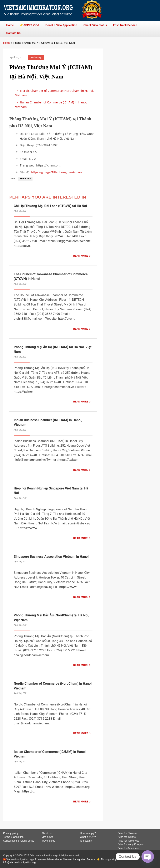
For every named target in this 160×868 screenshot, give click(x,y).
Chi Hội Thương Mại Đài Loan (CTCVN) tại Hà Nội (50, 206)
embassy (36, 57)
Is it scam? (86, 841)
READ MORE (81, 256)
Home (7, 43)
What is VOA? (88, 837)
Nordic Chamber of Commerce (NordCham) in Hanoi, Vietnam (54, 93)
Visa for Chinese (128, 833)
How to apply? (88, 833)
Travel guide (49, 841)
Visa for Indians (127, 837)
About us (47, 833)
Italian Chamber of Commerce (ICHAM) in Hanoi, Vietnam (51, 105)
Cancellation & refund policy (19, 841)
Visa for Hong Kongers (131, 844)
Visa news (47, 837)
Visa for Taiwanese (129, 841)
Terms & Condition (13, 837)
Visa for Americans (129, 848)
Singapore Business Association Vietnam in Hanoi (51, 557)
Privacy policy (11, 833)
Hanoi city (25, 179)
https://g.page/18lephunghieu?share (57, 172)
